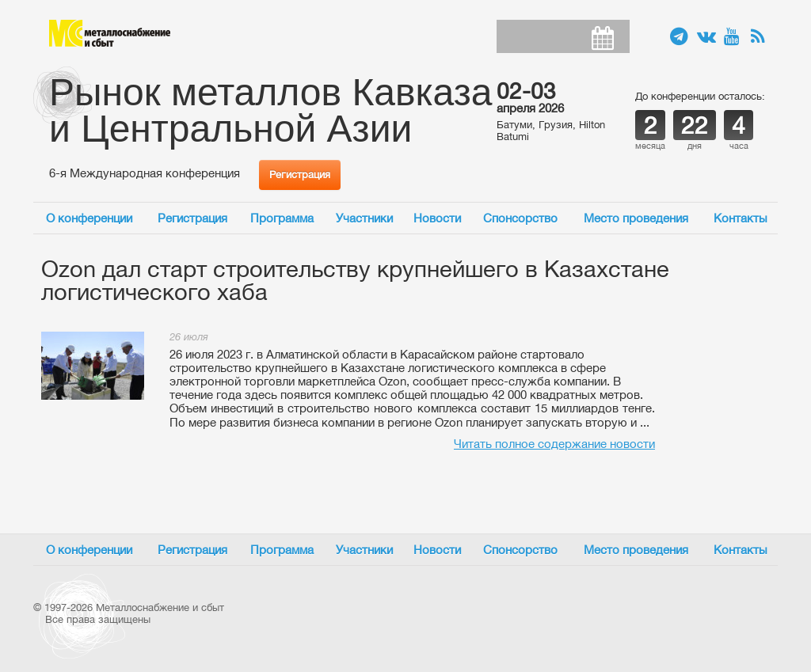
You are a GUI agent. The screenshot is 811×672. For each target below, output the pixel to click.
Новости (437, 218)
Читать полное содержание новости (554, 444)
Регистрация (300, 175)
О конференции (89, 218)
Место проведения (636, 218)
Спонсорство (520, 218)
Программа (282, 218)
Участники (364, 218)
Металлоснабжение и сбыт (110, 33)
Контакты (741, 218)
